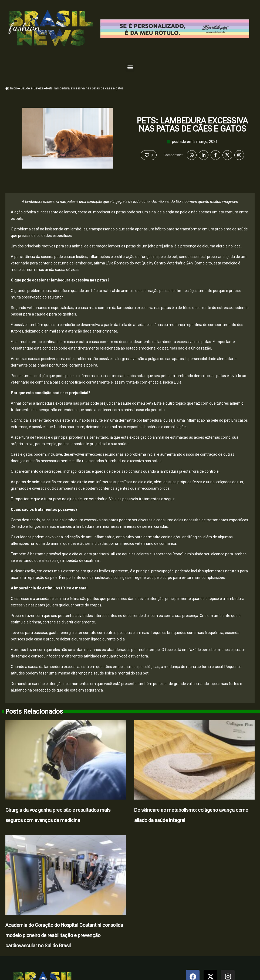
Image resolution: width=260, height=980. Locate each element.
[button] (130, 67)
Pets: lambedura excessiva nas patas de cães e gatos (192, 125)
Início (12, 88)
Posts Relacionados (34, 711)
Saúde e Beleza (32, 88)
